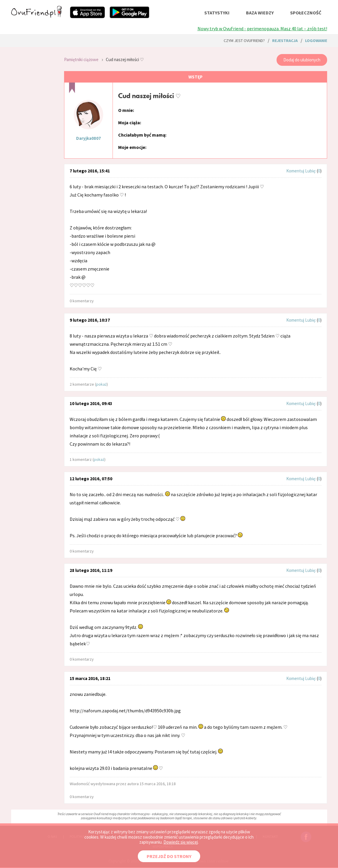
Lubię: (311, 171)
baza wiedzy (260, 13)
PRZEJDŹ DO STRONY (169, 856)
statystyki (217, 13)
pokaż (101, 384)
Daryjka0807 (88, 138)
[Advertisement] (33, 129)
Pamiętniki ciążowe (81, 59)
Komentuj (295, 171)
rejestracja (285, 41)
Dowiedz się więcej (181, 842)
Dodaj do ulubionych (302, 60)
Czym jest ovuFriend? (244, 41)
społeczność (306, 13)
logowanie (316, 41)
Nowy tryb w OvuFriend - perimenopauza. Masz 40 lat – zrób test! (262, 28)
